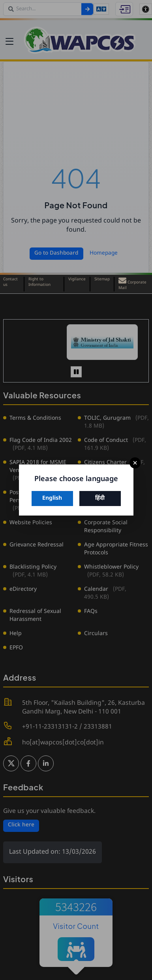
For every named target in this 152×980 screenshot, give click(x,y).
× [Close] (135, 463)
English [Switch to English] (52, 498)
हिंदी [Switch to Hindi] (100, 498)
